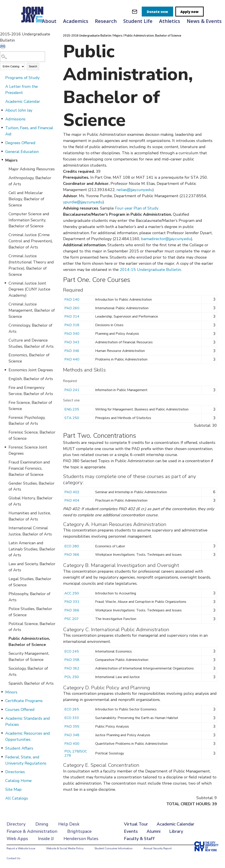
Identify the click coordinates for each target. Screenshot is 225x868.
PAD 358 (72, 660)
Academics (76, 21)
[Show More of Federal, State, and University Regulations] (2, 757)
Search (33, 66)
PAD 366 (72, 555)
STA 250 (72, 418)
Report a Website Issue (21, 848)
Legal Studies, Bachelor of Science (30, 582)
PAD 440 (72, 359)
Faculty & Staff (139, 839)
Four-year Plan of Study (137, 208)
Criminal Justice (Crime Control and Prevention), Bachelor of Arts (31, 241)
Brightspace (79, 831)
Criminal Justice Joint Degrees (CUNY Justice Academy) (29, 289)
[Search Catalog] (23, 57)
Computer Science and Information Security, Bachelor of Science (29, 220)
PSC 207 (72, 619)
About (49, 21)
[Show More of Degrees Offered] (2, 143)
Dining (42, 824)
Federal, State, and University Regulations (26, 760)
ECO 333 (72, 718)
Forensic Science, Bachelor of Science (32, 435)
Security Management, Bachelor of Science (29, 657)
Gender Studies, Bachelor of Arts (32, 486)
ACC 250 (72, 593)
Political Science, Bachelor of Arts (32, 627)
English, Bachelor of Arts (31, 379)
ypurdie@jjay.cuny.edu (83, 202)
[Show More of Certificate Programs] (2, 701)
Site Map (13, 789)
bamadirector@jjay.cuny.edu (166, 239)
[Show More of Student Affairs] (2, 748)
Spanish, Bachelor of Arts (31, 683)
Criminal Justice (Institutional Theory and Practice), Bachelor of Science (31, 265)
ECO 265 (72, 709)
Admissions (15, 119)
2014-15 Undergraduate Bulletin (150, 270)
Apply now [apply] (190, 12)
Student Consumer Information (113, 848)
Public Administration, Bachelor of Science (29, 642)
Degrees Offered (20, 143)
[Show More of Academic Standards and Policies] (2, 718)
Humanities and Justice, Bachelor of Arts (30, 516)
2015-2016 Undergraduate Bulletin (87, 36)
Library (176, 831)
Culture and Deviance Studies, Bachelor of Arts (31, 343)
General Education (22, 152)
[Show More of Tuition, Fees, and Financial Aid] (2, 128)
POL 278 (72, 751)
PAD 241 (72, 390)
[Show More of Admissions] (2, 119)
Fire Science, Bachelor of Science (30, 406)
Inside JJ (46, 839)
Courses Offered (20, 710)
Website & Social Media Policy (65, 848)
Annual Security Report (158, 848)
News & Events (204, 21)
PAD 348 (72, 735)
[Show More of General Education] (2, 151)
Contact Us (14, 858)
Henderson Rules (81, 839)
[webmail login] (135, 12)
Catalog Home (18, 781)
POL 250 (72, 677)
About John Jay (19, 110)
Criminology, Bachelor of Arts (30, 328)
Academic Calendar (23, 101)
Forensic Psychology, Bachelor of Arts (27, 421)
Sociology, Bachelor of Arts (28, 671)
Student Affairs (19, 748)
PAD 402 (72, 492)
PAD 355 (72, 726)
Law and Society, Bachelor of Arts (32, 567)
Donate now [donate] (157, 12)
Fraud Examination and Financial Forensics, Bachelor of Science (29, 468)
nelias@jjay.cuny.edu (134, 190)
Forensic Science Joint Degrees (28, 450)
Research (106, 21)
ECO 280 (72, 546)
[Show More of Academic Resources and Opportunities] (2, 733)
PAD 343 (72, 342)
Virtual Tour (136, 824)
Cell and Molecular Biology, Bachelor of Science (26, 199)
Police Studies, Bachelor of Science (30, 612)
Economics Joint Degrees (31, 370)
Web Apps (17, 839)
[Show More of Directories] (2, 772)
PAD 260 (72, 308)
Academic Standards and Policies (28, 721)
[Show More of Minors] (2, 692)
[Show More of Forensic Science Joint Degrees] (5, 447)
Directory (16, 824)
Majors (11, 160)
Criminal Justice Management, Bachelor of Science (32, 310)
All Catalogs (17, 798)
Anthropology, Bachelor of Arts (30, 181)
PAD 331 (72, 602)
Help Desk (69, 824)
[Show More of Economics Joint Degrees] (5, 370)
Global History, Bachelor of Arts (31, 501)
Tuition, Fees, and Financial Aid (29, 131)
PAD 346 (72, 351)
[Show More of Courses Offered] (2, 709)
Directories (15, 772)
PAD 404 (72, 500)
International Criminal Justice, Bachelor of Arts (30, 531)
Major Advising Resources (32, 169)
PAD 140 (72, 300)
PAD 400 (72, 744)
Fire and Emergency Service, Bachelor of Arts (31, 391)
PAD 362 (72, 668)
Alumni (153, 831)
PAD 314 (72, 316)
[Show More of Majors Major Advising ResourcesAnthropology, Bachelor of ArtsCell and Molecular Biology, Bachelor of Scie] (2, 160)
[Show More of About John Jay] (2, 110)
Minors (11, 692)
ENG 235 (72, 409)
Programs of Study (22, 78)
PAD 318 (72, 325)
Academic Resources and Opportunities (28, 736)
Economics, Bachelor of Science (29, 358)
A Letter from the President (22, 90)
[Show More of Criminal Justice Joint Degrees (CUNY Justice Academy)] (5, 283)
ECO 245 (72, 651)
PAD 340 (72, 334)
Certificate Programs (24, 701)
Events (131, 831)
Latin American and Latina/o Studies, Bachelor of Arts (32, 549)
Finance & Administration (32, 831)
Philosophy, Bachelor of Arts (29, 597)
